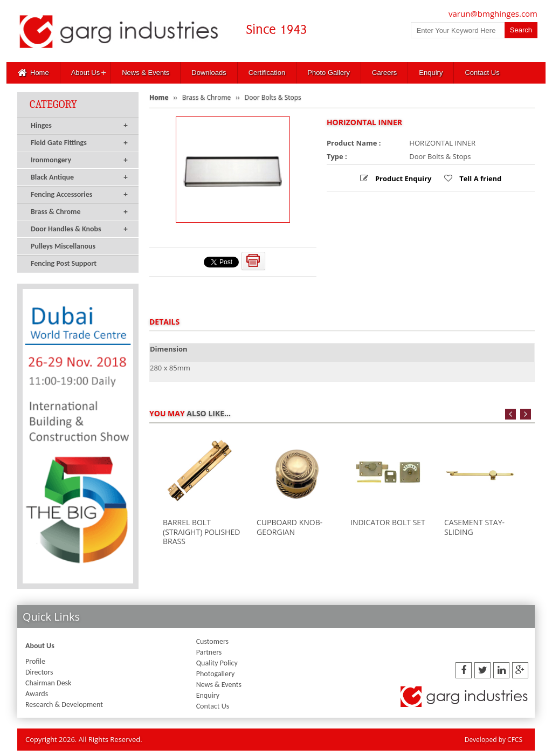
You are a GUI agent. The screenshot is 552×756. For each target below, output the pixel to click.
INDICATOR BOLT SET (388, 522)
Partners (209, 652)
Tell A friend (480, 178)
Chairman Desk (48, 683)
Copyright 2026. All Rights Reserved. (84, 739)
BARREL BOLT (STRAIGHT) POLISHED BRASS (201, 532)
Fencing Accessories (79, 195)
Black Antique (79, 177)
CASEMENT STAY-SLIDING (474, 527)
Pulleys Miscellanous (63, 246)
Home (33, 73)
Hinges (79, 126)
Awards (37, 694)
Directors (39, 672)
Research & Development (64, 705)
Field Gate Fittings (79, 143)
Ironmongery (79, 160)
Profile (35, 661)
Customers (212, 641)
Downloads (209, 73)
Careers (384, 73)
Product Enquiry (403, 178)
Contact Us (482, 73)
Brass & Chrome (79, 212)
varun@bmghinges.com (493, 13)
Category (53, 104)
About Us (85, 73)
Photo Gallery (329, 73)
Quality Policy (217, 663)
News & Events (146, 73)
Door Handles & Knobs (79, 229)
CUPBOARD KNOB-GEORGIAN (289, 527)
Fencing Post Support (64, 263)
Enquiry (431, 73)
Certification (267, 73)
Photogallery (216, 674)
